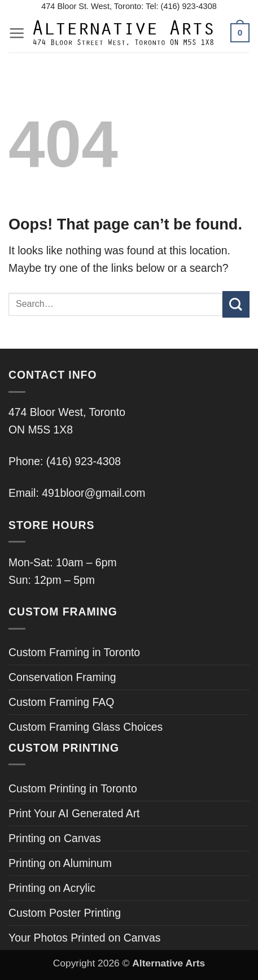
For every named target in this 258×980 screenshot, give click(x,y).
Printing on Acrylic (52, 888)
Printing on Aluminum (60, 863)
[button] (17, 33)
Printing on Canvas (55, 838)
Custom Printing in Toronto (73, 788)
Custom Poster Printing (65, 913)
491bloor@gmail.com (93, 493)
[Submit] (236, 304)
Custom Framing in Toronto (74, 652)
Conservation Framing (62, 677)
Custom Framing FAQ (61, 702)
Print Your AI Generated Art (74, 813)
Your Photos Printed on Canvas (84, 938)
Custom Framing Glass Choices (86, 727)
